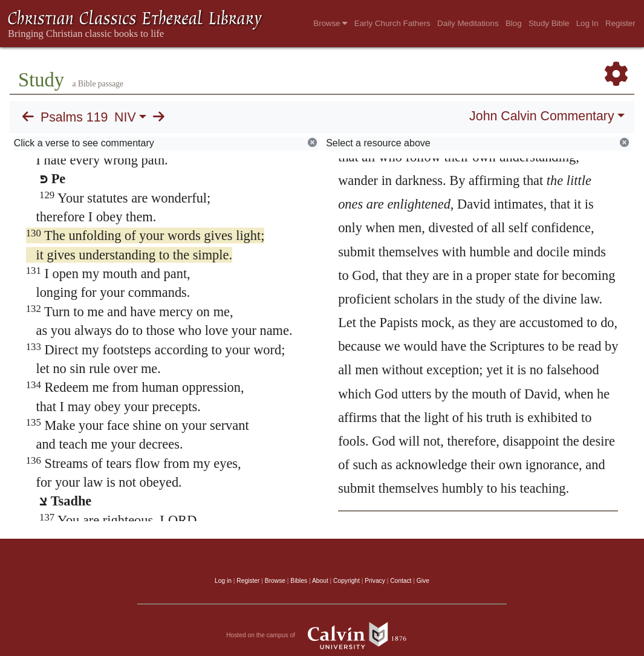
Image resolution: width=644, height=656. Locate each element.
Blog (514, 23)
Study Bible (549, 23)
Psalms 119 (74, 117)
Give (423, 581)
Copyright (346, 581)
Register (620, 23)
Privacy (375, 581)
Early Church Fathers (392, 23)
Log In (587, 23)
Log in (223, 581)
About (320, 581)
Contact (401, 581)
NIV (125, 117)
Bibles (299, 581)
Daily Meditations (468, 23)
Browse (330, 23)
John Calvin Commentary (542, 116)
